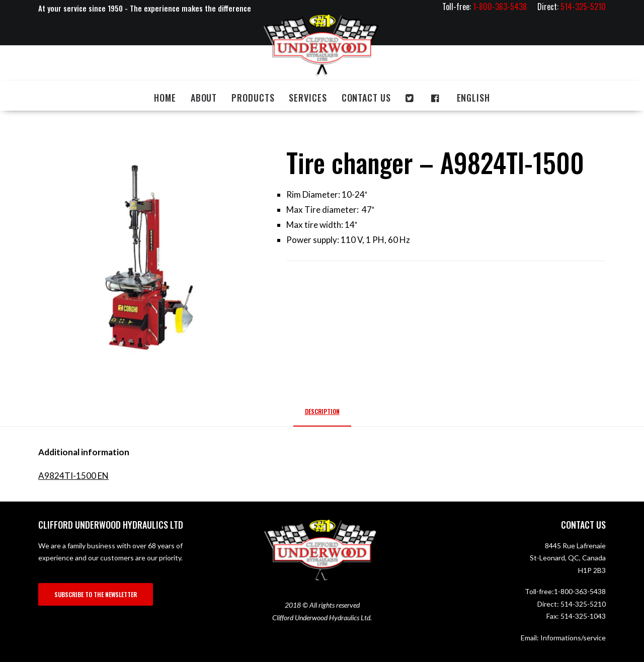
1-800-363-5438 (580, 591)
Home (165, 98)
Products (253, 98)
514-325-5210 (583, 604)
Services (308, 98)
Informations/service (573, 638)
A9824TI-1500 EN (73, 476)
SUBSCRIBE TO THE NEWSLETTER (96, 594)
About (204, 98)
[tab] (322, 415)
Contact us (366, 98)
